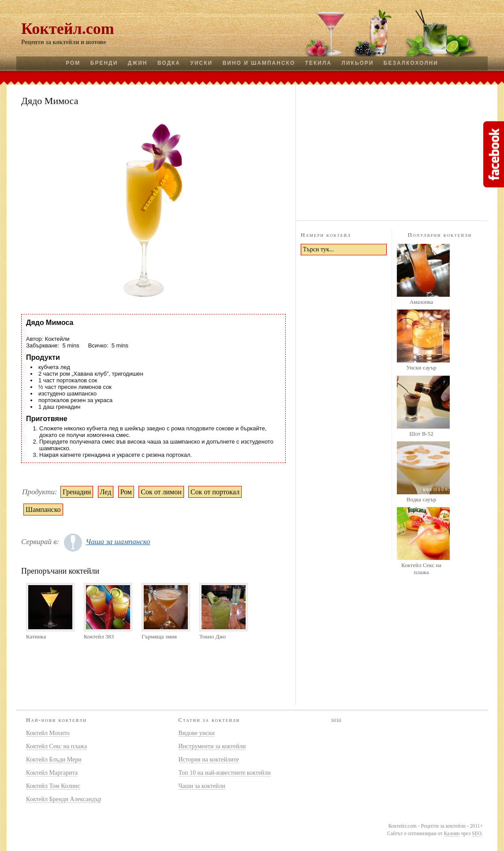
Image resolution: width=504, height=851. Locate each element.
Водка (169, 63)
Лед (106, 492)
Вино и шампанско (259, 63)
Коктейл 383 (99, 636)
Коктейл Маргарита (52, 773)
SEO (477, 834)
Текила (318, 63)
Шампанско (43, 509)
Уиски (201, 63)
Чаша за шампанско (118, 542)
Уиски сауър (421, 368)
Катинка (36, 636)
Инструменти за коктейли (212, 746)
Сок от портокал (215, 492)
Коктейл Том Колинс (53, 786)
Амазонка (422, 302)
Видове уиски (197, 733)
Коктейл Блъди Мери (54, 760)
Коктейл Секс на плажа (421, 569)
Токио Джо (213, 636)
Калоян (452, 834)
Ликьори (358, 63)
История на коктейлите (209, 760)
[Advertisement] (392, 151)
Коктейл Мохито (48, 733)
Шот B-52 (421, 434)
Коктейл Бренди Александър (64, 799)
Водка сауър (421, 499)
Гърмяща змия (159, 636)
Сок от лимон (161, 492)
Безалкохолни (411, 63)
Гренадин (77, 492)
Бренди (104, 63)
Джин (138, 63)
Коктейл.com (68, 29)
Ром (73, 63)
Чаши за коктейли (202, 786)
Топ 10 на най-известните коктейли (225, 773)
